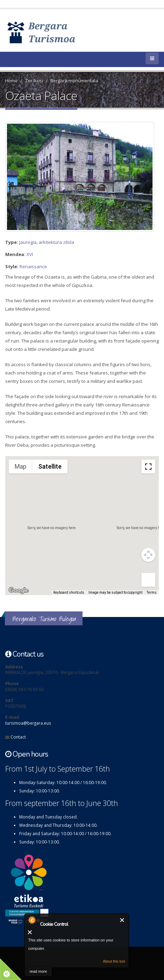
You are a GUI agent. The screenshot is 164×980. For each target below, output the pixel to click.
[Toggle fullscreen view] (148, 467)
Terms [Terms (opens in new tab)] (152, 592)
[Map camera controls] (148, 555)
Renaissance (33, 266)
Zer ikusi (34, 81)
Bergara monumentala (74, 81)
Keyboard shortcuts (69, 592)
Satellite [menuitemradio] (50, 466)
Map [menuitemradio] (21, 466)
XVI (30, 254)
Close (122, 920)
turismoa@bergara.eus (28, 723)
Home (11, 81)
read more (38, 971)
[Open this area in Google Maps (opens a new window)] (18, 591)
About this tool (114, 961)
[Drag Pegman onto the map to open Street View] (148, 580)
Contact (18, 737)
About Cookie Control (32, 920)
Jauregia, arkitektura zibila (47, 242)
